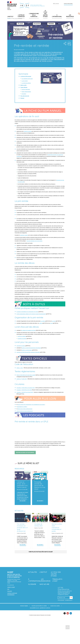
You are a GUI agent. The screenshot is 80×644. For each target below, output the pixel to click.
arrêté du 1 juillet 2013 (22, 379)
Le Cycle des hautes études (45, 14)
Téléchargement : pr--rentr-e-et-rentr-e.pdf (69, 44)
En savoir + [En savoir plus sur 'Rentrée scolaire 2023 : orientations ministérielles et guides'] (58, 545)
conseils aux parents (22, 339)
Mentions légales (24, 606)
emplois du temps (28, 131)
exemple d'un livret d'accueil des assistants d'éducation (28, 352)
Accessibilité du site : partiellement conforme (40, 608)
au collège (43, 321)
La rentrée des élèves (26, 83)
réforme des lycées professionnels (25, 409)
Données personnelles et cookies (39, 606)
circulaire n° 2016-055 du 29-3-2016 (24, 390)
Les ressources (70, 16)
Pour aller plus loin (25, 96)
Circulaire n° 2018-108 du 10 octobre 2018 (26, 388)
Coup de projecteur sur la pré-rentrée (34, 241)
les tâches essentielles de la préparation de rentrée (27, 312)
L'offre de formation (21, 16)
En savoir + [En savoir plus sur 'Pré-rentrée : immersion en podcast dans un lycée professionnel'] (23, 545)
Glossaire (32, 584)
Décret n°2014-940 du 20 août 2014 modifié (26, 375)
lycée (51, 323)
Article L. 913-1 (20, 368)
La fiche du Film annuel (26, 76)
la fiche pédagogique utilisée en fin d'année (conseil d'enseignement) (31, 314)
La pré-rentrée (25, 81)
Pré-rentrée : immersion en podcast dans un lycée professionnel (22, 528)
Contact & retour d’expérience (12, 594)
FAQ (8, 589)
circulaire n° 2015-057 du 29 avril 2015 (25, 392)
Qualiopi (10, 591)
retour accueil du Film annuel (25, 452)
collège (41, 323)
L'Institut (10, 17)
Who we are (56, 4)
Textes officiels (24, 87)
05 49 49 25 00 (11, 585)
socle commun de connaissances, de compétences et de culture (31, 405)
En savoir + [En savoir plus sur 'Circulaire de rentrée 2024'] (40, 545)
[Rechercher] (79, 14)
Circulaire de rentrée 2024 (38, 525)
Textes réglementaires (26, 92)
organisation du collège (22, 407)
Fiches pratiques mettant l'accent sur (32, 308)
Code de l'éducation (26, 89)
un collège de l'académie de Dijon (28, 330)
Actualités (33, 572)
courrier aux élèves (22, 336)
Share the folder (65, 43)
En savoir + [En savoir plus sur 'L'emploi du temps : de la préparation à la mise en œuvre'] (23, 501)
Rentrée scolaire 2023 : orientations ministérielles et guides (57, 528)
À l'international (57, 16)
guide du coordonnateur (27, 350)
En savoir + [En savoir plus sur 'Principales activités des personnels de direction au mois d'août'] (40, 501)
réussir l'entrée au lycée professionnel (25, 411)
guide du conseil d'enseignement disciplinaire (31, 348)
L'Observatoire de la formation (34, 15)
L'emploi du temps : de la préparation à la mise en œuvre (22, 485)
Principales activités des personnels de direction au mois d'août (40, 486)
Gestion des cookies (55, 606)
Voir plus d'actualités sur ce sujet (41, 552)
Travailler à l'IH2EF (57, 580)
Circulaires (24, 94)
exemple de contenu (21, 346)
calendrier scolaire (24, 235)
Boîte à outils (23, 85)
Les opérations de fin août (27, 79)
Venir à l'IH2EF (11, 587)
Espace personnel (68, 4)
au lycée (54, 321)
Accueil (9, 19)
